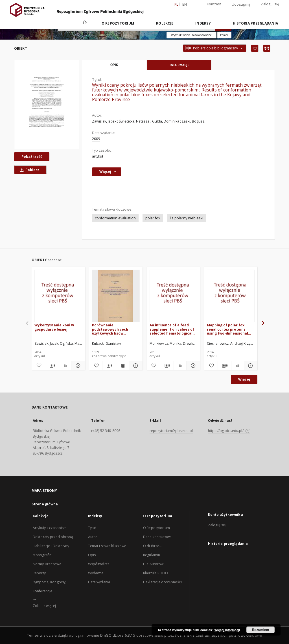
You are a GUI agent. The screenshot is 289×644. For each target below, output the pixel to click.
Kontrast (214, 4)
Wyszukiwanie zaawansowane (191, 35)
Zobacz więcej (44, 606)
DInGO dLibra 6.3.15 (118, 635)
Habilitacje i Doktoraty (51, 546)
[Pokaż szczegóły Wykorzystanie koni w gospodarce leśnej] (77, 366)
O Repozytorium (156, 528)
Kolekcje (165, 23)
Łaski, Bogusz (193, 121)
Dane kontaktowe (157, 537)
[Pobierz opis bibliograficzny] (52, 366)
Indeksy (203, 23)
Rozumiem (261, 630)
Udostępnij (241, 5)
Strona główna (45, 504)
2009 (96, 139)
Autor (93, 537)
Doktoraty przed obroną (53, 537)
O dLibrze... (152, 546)
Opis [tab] (114, 65)
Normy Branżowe (47, 564)
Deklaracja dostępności (162, 582)
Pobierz (29, 170)
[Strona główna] (84, 23)
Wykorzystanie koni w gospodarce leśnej (54, 327)
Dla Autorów (153, 564)
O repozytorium (118, 23)
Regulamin (152, 555)
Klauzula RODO (156, 573)
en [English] (185, 4)
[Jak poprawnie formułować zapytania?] (224, 35)
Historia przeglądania (255, 23)
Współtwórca (99, 564)
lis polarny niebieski (187, 218)
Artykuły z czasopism (50, 528)
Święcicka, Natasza (134, 121)
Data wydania (99, 582)
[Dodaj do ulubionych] (255, 48)
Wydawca (96, 573)
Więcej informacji (227, 630)
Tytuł (92, 528)
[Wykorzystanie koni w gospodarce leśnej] (58, 296)
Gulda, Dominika (166, 121)
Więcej (244, 379)
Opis (92, 555)
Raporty (39, 573)
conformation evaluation (115, 218)
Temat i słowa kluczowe (107, 546)
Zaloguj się (270, 4)
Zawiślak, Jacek (104, 121)
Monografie (42, 555)
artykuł (98, 156)
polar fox (153, 218)
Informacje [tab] (179, 65)
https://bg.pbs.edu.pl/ (229, 431)
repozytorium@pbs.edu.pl (171, 431)
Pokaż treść (32, 157)
